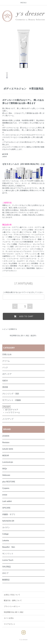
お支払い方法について (12, 595)
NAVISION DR (8, 521)
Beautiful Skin (9, 547)
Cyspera (6, 488)
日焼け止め (7, 354)
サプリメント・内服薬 (12, 400)
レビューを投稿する (10, 329)
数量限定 (6, 580)
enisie (5, 495)
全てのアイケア (12, 410)
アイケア (6, 407)
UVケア (5, 573)
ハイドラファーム (13, 412)
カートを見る (9, 618)
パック (5, 367)
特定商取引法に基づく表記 (14, 612)
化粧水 (5, 381)
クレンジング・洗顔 (11, 394)
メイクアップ (8, 419)
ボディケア (7, 374)
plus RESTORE (9, 482)
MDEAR (6, 456)
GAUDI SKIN (8, 449)
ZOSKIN (6, 436)
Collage (5, 534)
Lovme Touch (8, 560)
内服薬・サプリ (9, 514)
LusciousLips (8, 462)
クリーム (6, 361)
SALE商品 (7, 567)
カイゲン (6, 527)
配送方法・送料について (13, 600)
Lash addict (7, 501)
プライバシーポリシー (12, 606)
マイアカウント (10, 624)
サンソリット (8, 554)
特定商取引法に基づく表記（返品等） (24, 336)
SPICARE (6, 508)
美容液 (5, 387)
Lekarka (6, 541)
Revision (6, 442)
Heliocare (6, 475)
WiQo (5, 469)
